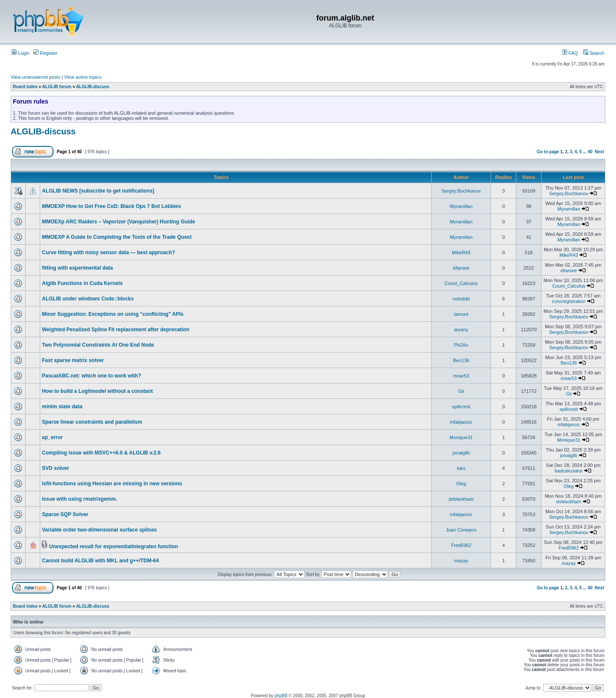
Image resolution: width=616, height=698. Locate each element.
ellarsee (461, 268)
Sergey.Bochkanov (461, 191)
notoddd (461, 299)
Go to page (548, 152)
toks (461, 468)
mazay (461, 561)
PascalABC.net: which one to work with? (92, 376)
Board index (25, 87)
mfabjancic (461, 422)
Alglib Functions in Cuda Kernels (82, 283)
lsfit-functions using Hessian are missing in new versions (112, 484)
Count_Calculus (461, 283)
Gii (461, 391)
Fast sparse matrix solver (73, 360)
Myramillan (461, 206)
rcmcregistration (569, 301)
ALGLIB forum (57, 87)
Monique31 (461, 437)
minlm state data (62, 407)
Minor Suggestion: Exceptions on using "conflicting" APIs (113, 314)
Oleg (461, 484)
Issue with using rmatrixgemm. (80, 499)
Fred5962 (461, 545)
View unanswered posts (36, 77)
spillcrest (461, 407)
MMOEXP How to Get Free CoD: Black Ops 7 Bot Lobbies (111, 206)
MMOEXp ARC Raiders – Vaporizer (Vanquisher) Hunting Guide (118, 222)
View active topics (83, 77)
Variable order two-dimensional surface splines (99, 530)
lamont (461, 314)
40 (590, 152)
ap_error (52, 437)
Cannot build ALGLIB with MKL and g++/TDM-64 (100, 561)
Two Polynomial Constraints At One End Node (98, 345)
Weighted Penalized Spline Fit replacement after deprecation (116, 330)
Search (594, 53)
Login (21, 53)
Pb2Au (461, 345)
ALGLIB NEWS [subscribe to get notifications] (98, 191)
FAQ (570, 53)
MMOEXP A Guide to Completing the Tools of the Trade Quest (117, 237)
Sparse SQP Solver (65, 514)
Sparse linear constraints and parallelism (92, 422)
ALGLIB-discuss (93, 87)
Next (599, 152)
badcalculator (569, 471)
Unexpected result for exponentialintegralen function (114, 547)
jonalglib (461, 453)
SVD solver (55, 468)
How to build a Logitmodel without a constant (97, 391)
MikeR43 (461, 252)
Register (45, 53)
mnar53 (461, 376)
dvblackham (461, 499)
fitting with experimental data (77, 268)
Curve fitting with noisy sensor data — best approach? (108, 252)
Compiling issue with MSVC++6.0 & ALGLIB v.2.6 (101, 453)
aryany (461, 330)
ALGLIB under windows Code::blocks (88, 299)
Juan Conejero (461, 530)
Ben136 (461, 360)
